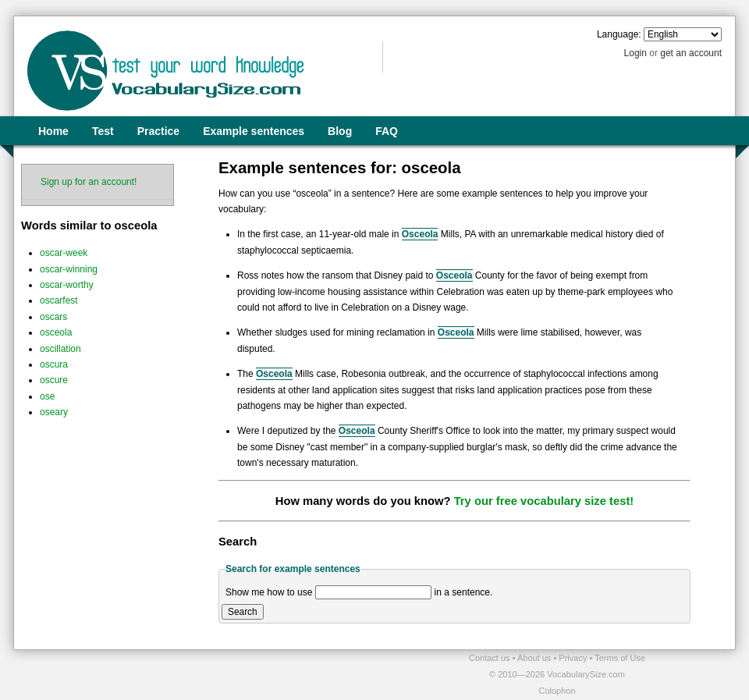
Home (53, 131)
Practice (158, 131)
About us (535, 658)
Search (243, 612)
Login (635, 53)
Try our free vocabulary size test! (544, 501)
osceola (56, 332)
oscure (54, 380)
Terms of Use (620, 658)
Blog (340, 131)
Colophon (557, 691)
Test (103, 131)
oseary (54, 412)
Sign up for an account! (89, 182)
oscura (54, 364)
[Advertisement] (196, 673)
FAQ (387, 131)
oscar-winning (69, 269)
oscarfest (59, 300)
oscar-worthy (67, 285)
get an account (691, 53)
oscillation (60, 349)
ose (47, 396)
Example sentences (254, 131)
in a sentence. (464, 592)
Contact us (491, 658)
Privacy (574, 658)
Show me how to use (269, 592)
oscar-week (64, 253)
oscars (53, 317)
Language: (619, 34)
